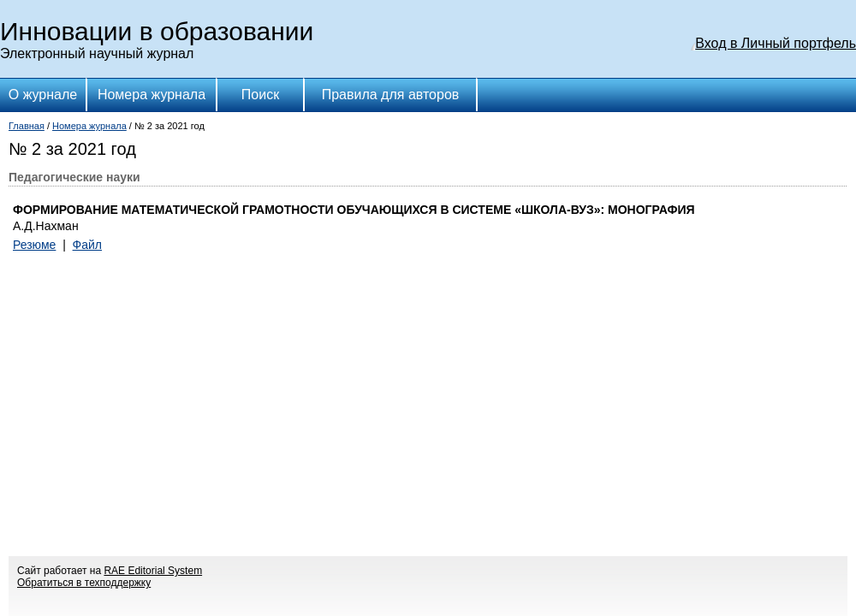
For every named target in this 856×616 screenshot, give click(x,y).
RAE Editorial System (153, 571)
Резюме (34, 245)
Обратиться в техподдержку (84, 583)
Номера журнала (152, 95)
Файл (87, 245)
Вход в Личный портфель (776, 43)
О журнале (43, 95)
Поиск (260, 95)
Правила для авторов (391, 95)
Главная (27, 126)
